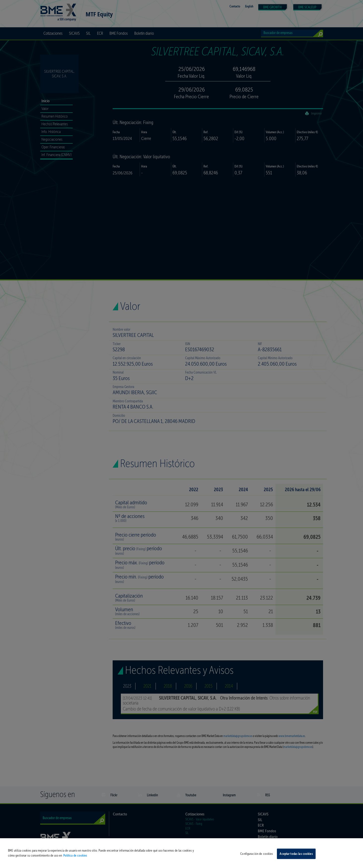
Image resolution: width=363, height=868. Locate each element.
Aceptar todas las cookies (296, 857)
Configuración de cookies (257, 857)
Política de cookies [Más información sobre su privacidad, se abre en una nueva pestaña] (75, 859)
